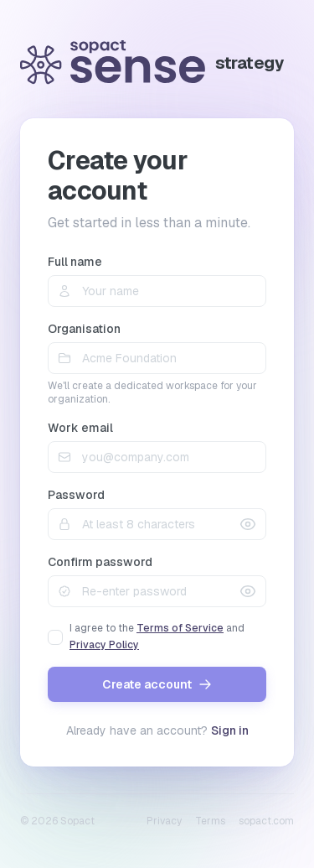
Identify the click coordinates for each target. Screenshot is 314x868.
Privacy (164, 821)
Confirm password (100, 562)
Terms (210, 821)
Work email (80, 428)
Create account (157, 684)
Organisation (84, 329)
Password (76, 495)
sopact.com (266, 821)
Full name (75, 262)
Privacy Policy (104, 645)
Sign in (230, 730)
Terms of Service (180, 628)
